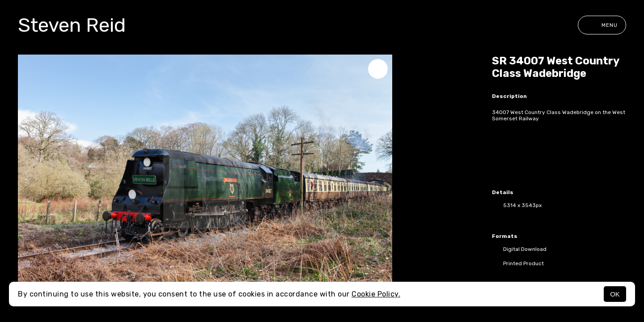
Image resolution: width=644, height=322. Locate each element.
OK (615, 294)
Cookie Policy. (376, 294)
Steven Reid (72, 25)
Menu (602, 25)
